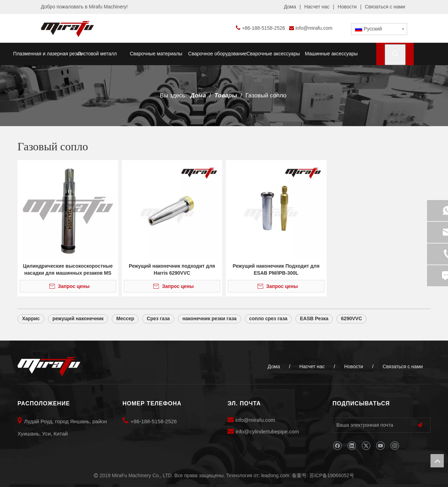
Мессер (125, 318)
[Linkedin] (352, 446)
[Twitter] (366, 446)
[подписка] (420, 425)
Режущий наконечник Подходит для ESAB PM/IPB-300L (276, 269)
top (437, 461)
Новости (347, 7)
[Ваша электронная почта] (369, 425)
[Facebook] (337, 446)
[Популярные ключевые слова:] (395, 55)
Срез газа (158, 318)
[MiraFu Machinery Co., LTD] (49, 367)
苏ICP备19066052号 (332, 475)
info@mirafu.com (314, 28)
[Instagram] (395, 446)
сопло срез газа (268, 318)
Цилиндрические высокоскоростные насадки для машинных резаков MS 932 (68, 270)
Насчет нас (317, 7)
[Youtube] (380, 446)
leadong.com (275, 475)
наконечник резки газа (209, 318)
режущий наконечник (78, 318)
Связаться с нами (385, 7)
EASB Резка (314, 318)
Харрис (31, 318)
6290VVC (351, 318)
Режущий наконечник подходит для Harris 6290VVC (172, 269)
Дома (290, 7)
